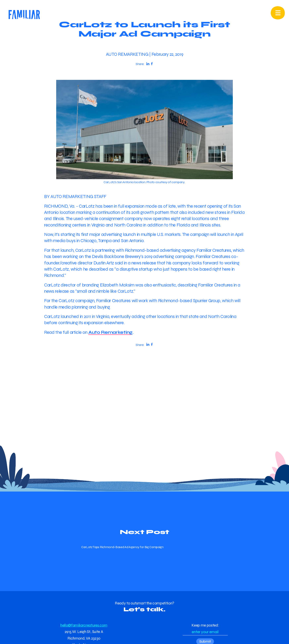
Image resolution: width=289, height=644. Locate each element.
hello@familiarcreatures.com (84, 625)
